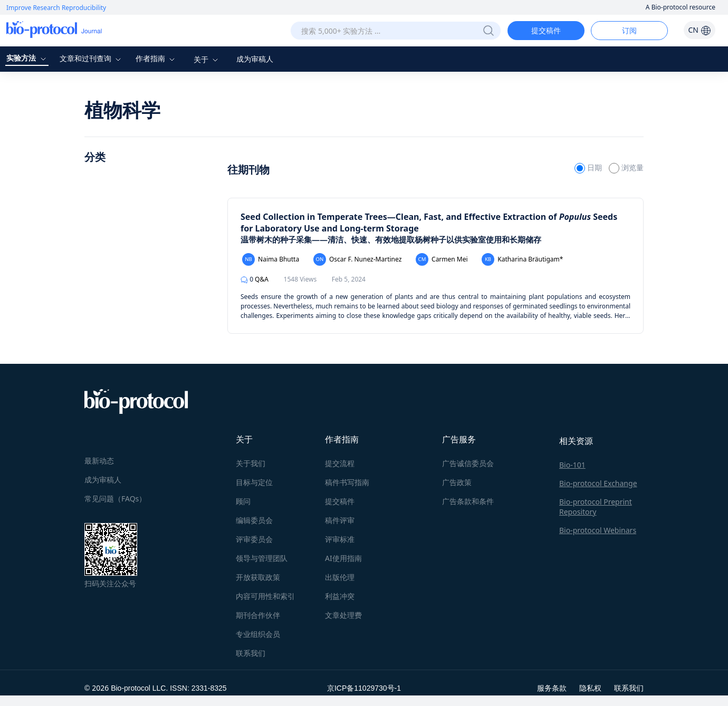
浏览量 (626, 167)
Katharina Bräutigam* (522, 259)
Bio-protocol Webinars (598, 530)
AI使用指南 (343, 558)
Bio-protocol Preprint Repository (596, 507)
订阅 (629, 30)
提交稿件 (546, 30)
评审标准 (340, 539)
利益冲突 (340, 596)
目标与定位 (254, 482)
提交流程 (340, 463)
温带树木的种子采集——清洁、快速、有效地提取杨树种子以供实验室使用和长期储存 (391, 239)
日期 (589, 167)
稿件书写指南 (347, 482)
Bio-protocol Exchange (598, 483)
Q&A (255, 279)
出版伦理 (340, 577)
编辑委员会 (254, 520)
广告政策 (457, 482)
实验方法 (27, 58)
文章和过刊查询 (92, 58)
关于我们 (251, 463)
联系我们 (251, 653)
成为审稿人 (255, 59)
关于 (207, 59)
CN (699, 30)
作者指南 (157, 58)
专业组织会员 (258, 634)
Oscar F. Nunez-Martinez (357, 259)
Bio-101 (572, 465)
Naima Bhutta (271, 259)
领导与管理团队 (262, 558)
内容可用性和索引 (265, 596)
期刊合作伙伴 (258, 615)
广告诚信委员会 (468, 463)
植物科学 (122, 110)
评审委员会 (254, 539)
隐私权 (590, 688)
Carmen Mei (442, 259)
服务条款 (552, 688)
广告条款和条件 (468, 501)
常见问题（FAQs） (115, 499)
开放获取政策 (258, 577)
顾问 (243, 501)
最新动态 (99, 461)
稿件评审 (340, 520)
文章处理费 (343, 615)
